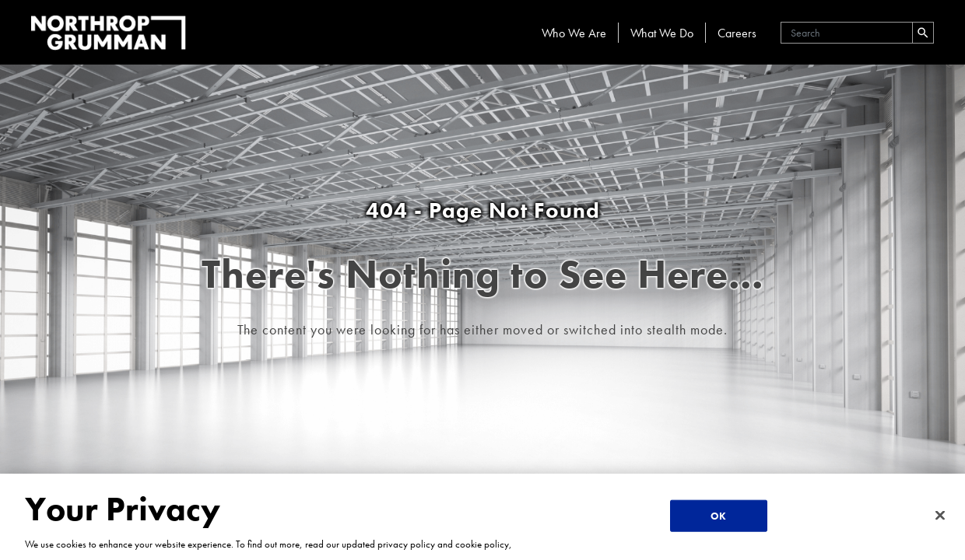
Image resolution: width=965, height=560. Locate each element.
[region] (482, 517)
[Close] (940, 515)
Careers (737, 33)
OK (718, 515)
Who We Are (574, 33)
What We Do (662, 33)
